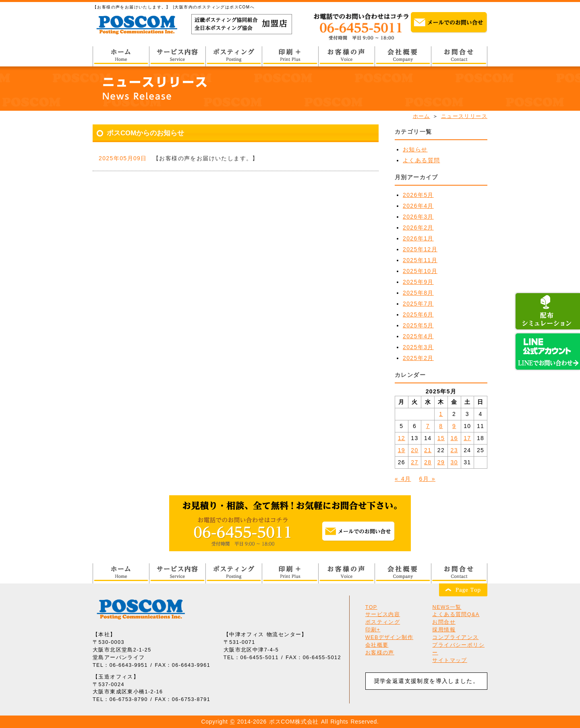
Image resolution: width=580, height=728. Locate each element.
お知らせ (415, 149)
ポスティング (383, 622)
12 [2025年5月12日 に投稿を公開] (402, 438)
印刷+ (373, 630)
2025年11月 (420, 260)
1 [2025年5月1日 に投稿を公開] (441, 414)
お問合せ (444, 622)
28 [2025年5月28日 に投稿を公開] (428, 462)
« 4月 (403, 479)
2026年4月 (418, 206)
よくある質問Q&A (456, 614)
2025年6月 (418, 314)
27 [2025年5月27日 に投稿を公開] (414, 462)
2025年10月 (420, 271)
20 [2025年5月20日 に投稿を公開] (414, 450)
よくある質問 (421, 160)
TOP (371, 607)
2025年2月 (418, 358)
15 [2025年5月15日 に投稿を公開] (441, 438)
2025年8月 (418, 293)
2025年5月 (418, 325)
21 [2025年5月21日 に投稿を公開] (428, 450)
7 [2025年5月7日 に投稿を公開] (428, 426)
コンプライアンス (455, 637)
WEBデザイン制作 (389, 637)
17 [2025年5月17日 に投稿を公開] (467, 438)
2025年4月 (418, 336)
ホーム (422, 116)
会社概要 (377, 645)
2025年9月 (418, 282)
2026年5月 (418, 195)
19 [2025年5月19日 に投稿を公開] (402, 450)
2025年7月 (418, 304)
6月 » (427, 479)
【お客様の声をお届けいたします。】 (206, 158)
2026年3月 (418, 217)
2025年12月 (420, 249)
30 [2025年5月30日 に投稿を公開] (454, 462)
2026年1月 (418, 238)
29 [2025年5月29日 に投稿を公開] (441, 462)
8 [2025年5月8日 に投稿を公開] (441, 426)
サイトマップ (449, 660)
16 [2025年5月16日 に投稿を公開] (454, 438)
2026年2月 (418, 227)
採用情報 (444, 630)
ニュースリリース (464, 116)
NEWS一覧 (447, 607)
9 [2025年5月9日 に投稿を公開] (454, 426)
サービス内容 (383, 614)
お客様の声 (380, 653)
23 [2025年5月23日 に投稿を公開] (454, 450)
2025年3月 (418, 347)
